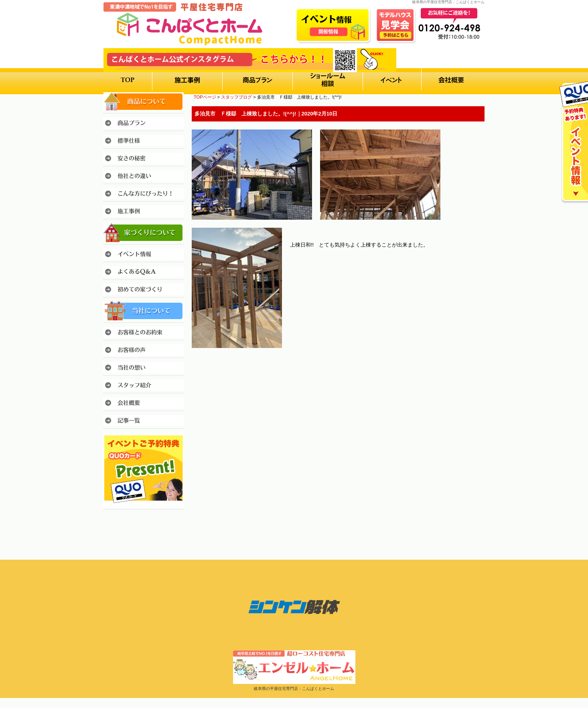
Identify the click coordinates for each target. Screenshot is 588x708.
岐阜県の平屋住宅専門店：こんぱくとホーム (294, 689)
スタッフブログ (236, 97)
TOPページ (205, 97)
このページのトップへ (464, 370)
